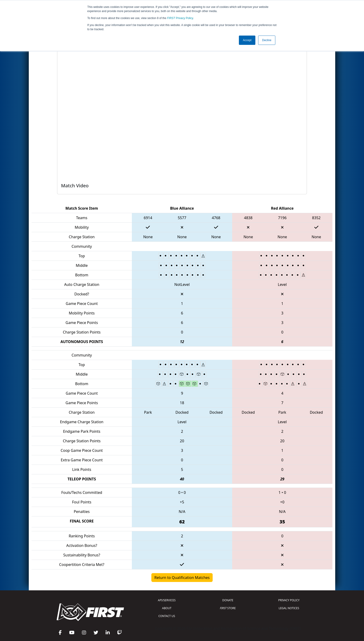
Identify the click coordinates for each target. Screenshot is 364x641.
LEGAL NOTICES (289, 608)
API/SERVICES (167, 600)
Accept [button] (247, 40)
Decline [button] (267, 40)
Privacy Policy (180, 18)
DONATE (228, 600)
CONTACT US (167, 616)
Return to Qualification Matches (182, 578)
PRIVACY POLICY (289, 600)
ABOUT (167, 608)
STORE (228, 608)
